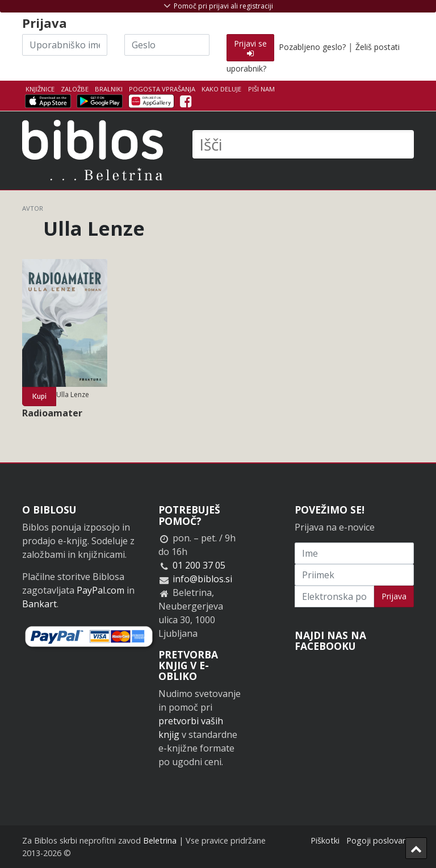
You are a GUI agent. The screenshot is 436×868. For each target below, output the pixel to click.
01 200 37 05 (199, 565)
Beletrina (160, 840)
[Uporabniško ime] (65, 45)
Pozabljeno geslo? (312, 47)
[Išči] (303, 144)
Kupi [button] (39, 396)
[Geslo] (167, 45)
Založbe (75, 89)
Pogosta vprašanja (162, 89)
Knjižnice (40, 89)
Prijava (394, 596)
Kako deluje (221, 89)
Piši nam (261, 89)
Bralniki (109, 89)
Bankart (39, 604)
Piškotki (325, 840)
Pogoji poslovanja (380, 840)
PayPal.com (100, 590)
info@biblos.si (202, 579)
